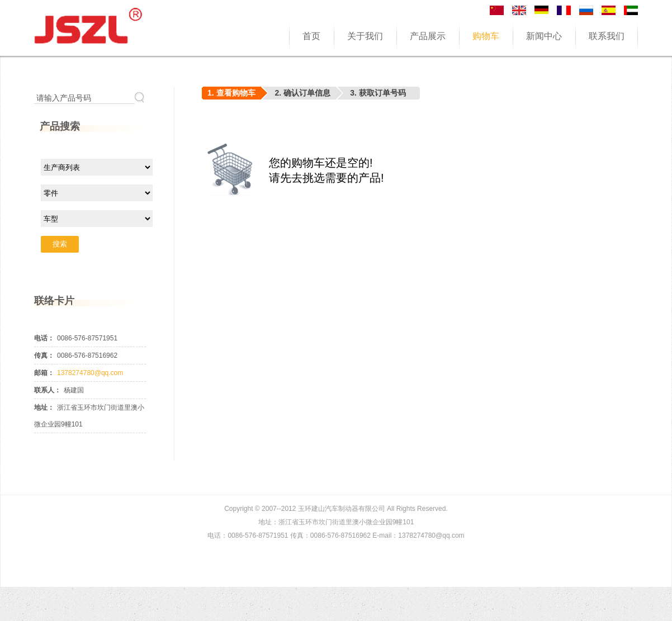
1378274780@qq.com (90, 373)
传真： (44, 355)
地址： (44, 407)
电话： (44, 338)
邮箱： (44, 373)
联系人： (48, 390)
